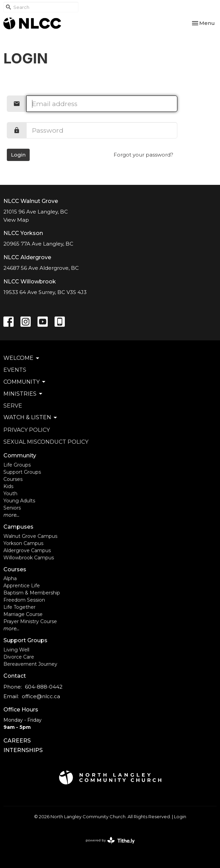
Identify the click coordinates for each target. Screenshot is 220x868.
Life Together (19, 607)
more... (11, 515)
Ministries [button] (23, 394)
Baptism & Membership (32, 593)
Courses (13, 479)
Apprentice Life (22, 586)
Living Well (16, 650)
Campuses (18, 527)
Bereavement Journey (30, 664)
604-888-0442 (44, 687)
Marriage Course (23, 614)
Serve (13, 406)
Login (18, 155)
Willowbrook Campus (29, 558)
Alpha (10, 578)
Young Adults (19, 501)
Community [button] (25, 382)
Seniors (12, 508)
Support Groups (22, 472)
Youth (10, 494)
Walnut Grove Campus (30, 536)
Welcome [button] (22, 358)
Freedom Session (24, 600)
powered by (110, 841)
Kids (8, 486)
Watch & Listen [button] (31, 417)
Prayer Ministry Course (30, 621)
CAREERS (17, 741)
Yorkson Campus (23, 543)
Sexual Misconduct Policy (46, 442)
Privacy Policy (27, 430)
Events (15, 370)
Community (20, 455)
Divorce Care (19, 657)
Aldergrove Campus (27, 550)
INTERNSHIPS (23, 750)
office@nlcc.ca (41, 696)
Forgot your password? (143, 155)
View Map (16, 220)
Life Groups (17, 465)
